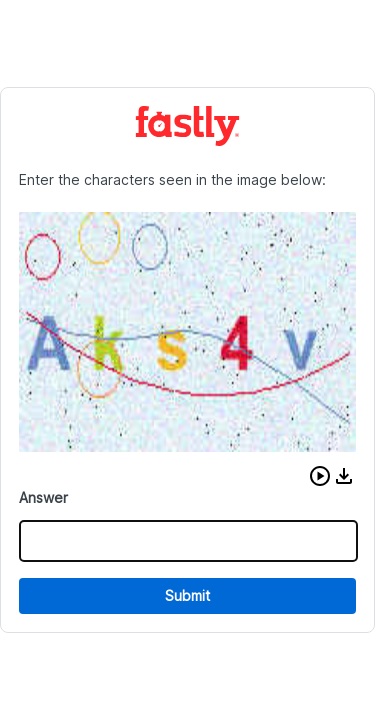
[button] (320, 476)
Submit (187, 595)
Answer (43, 497)
